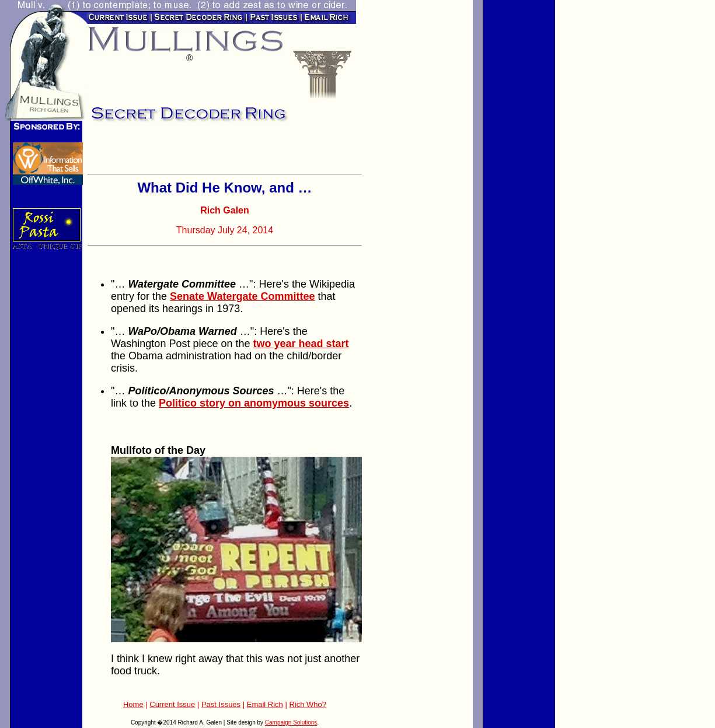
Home (133, 704)
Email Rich (265, 704)
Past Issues (221, 704)
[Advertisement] (224, 152)
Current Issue (172, 704)
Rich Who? (308, 704)
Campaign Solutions (291, 722)
